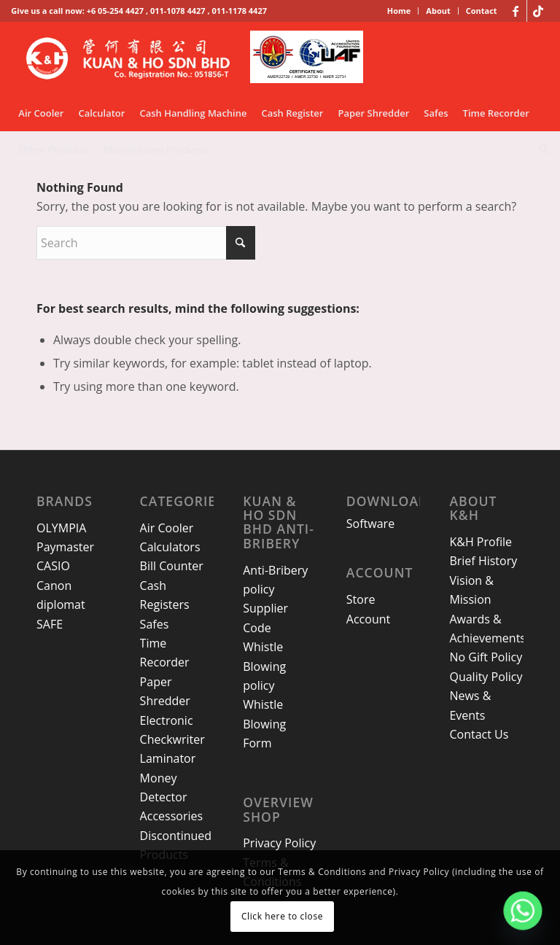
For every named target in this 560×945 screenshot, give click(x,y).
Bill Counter (172, 566)
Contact (482, 11)
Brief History (483, 561)
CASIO (53, 566)
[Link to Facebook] (516, 11)
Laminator (168, 758)
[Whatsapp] (523, 911)
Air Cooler (167, 528)
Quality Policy (486, 677)
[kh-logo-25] (199, 58)
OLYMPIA (61, 528)
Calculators (170, 547)
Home (399, 11)
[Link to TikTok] (538, 11)
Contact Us (479, 734)
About (438, 11)
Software (370, 524)
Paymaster (65, 547)
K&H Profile (481, 542)
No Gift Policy (486, 657)
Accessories (172, 816)
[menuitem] (400, 11)
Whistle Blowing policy (264, 666)
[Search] (540, 149)
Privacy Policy (279, 843)
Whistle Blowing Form (264, 724)
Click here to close (282, 916)
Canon (54, 586)
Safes (155, 624)
